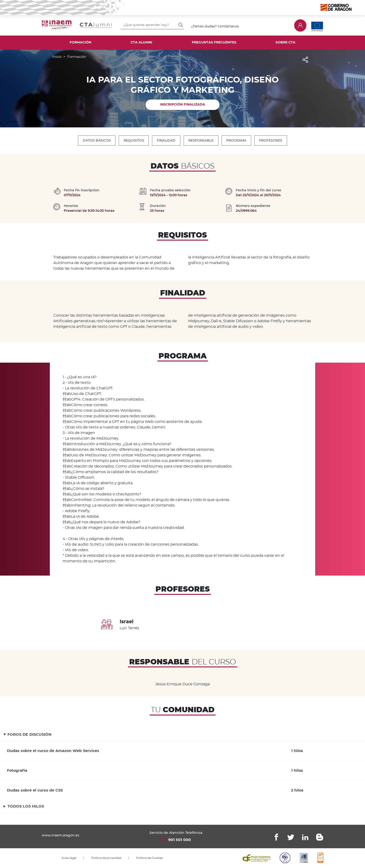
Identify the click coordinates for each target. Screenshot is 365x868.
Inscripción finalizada (182, 105)
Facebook (276, 837)
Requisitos (134, 140)
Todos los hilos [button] (26, 806)
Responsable (201, 140)
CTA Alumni (141, 43)
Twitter (291, 837)
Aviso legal (69, 858)
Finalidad (166, 140)
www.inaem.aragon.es (60, 835)
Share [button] (305, 62)
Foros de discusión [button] (29, 735)
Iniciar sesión (300, 25)
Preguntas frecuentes (214, 43)
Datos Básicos (96, 140)
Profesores (271, 140)
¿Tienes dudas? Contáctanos (215, 26)
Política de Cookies (149, 858)
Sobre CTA (286, 43)
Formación (80, 43)
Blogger (320, 837)
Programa (237, 140)
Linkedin (305, 837)
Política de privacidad (106, 858)
